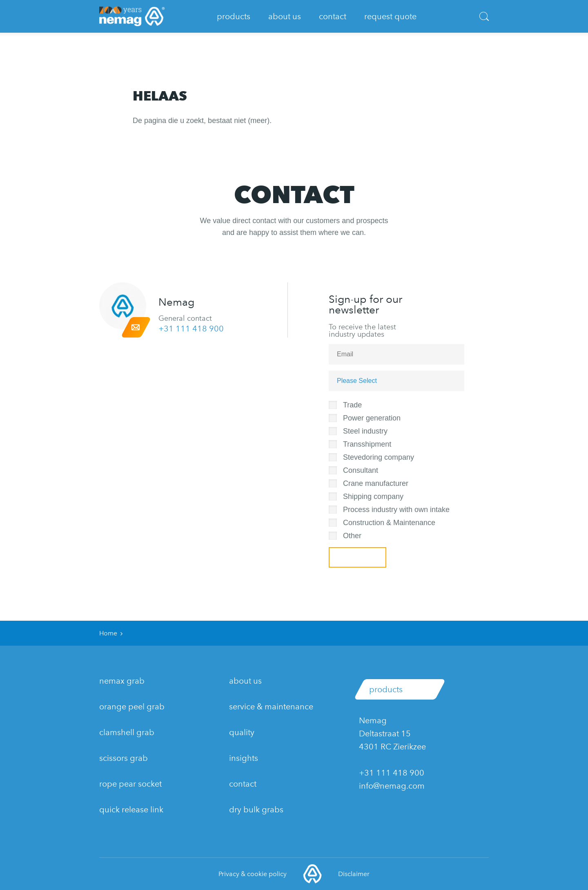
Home (108, 633)
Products (234, 16)
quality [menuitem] (242, 732)
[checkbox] (403, 469)
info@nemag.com (392, 786)
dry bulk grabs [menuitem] (256, 809)
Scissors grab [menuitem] (124, 758)
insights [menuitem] (244, 758)
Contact (333, 16)
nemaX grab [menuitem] (122, 681)
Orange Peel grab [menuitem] (132, 707)
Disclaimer (354, 874)
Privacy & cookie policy (253, 874)
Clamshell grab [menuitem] (127, 732)
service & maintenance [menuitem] (271, 707)
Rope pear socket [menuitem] (130, 784)
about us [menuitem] (245, 681)
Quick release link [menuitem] (131, 809)
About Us (285, 16)
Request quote (390, 16)
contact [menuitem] (243, 784)
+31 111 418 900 (191, 329)
